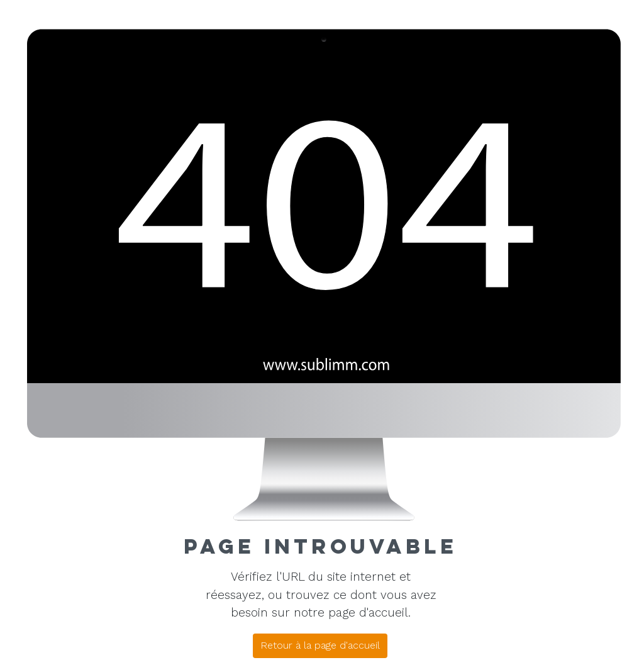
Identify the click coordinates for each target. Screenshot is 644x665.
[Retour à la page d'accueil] (320, 646)
